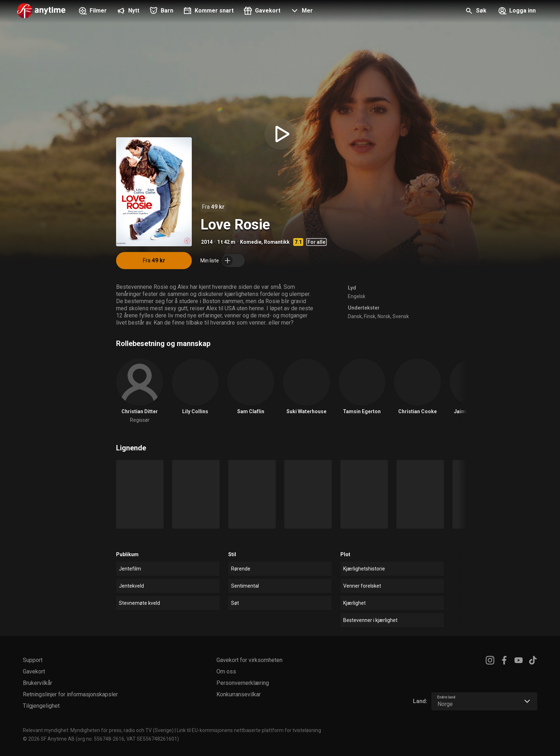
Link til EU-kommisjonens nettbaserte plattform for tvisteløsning (249, 730)
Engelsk (357, 296)
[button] (301, 11)
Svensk (401, 316)
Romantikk (277, 242)
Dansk (355, 316)
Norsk (384, 316)
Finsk (370, 316)
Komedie (251, 242)
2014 (207, 242)
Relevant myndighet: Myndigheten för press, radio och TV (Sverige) (98, 730)
